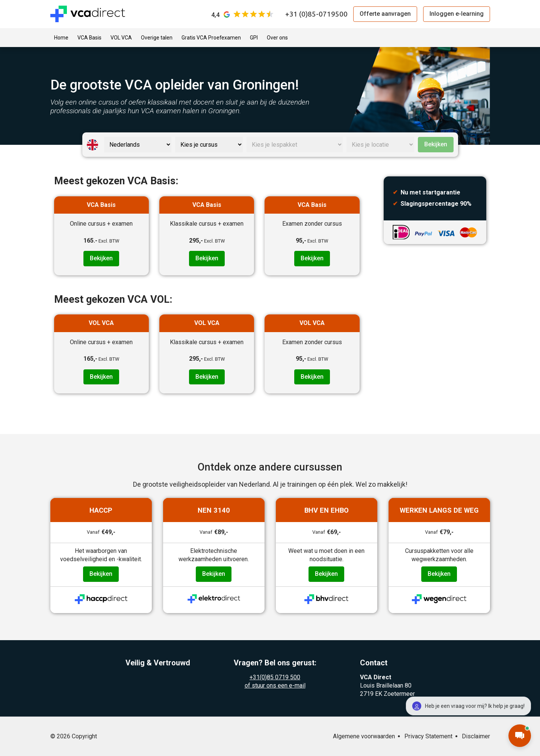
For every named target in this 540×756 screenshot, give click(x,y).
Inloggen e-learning (457, 14)
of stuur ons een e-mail (275, 685)
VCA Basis (89, 38)
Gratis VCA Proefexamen (211, 38)
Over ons (277, 38)
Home (61, 38)
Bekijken (436, 144)
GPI (254, 38)
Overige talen (157, 38)
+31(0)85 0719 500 (275, 677)
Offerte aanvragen (385, 14)
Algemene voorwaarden (364, 736)
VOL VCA (121, 38)
